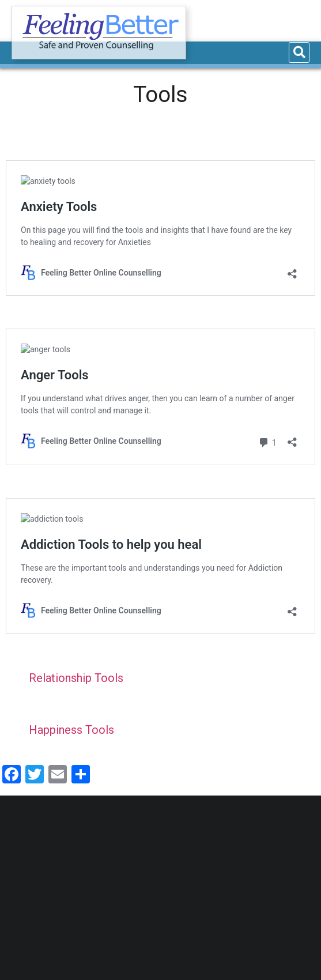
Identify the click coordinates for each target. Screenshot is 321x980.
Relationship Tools (76, 678)
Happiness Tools (71, 730)
